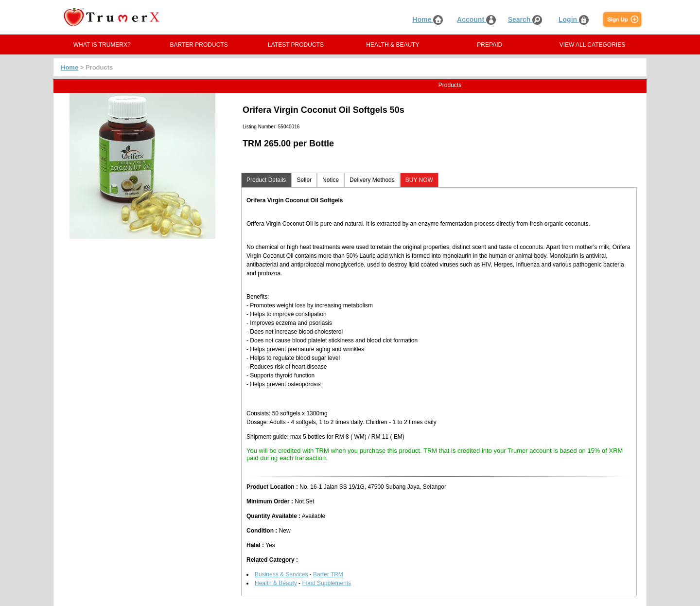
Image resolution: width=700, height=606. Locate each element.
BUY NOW (419, 180)
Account (476, 19)
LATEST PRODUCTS (296, 45)
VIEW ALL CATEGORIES (592, 45)
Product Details (266, 180)
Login (574, 19)
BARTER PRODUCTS (199, 45)
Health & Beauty (276, 583)
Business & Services (281, 574)
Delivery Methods (372, 180)
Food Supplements (326, 583)
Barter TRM (328, 574)
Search (525, 19)
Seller (304, 180)
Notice (331, 180)
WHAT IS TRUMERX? (102, 45)
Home (428, 19)
